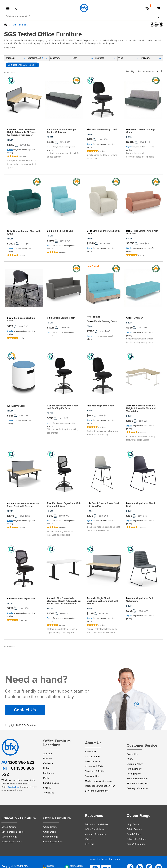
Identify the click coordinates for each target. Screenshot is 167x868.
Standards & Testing (95, 771)
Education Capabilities (97, 824)
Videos (89, 839)
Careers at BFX (93, 756)
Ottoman (135, 318)
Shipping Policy (135, 764)
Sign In (10, 150)
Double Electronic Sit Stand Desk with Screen (23, 505)
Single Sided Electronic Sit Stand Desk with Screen (103, 601)
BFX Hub (90, 844)
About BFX (91, 752)
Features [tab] (100, 58)
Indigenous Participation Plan (100, 786)
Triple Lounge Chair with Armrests (142, 232)
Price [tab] (120, 58)
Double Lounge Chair (61, 318)
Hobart (47, 768)
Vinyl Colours (134, 824)
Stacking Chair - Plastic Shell (141, 505)
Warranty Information (137, 779)
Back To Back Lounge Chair (141, 131)
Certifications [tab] (36, 58)
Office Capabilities (95, 829)
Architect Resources (95, 834)
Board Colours (134, 834)
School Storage (9, 837)
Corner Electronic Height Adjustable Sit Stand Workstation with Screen (22, 132)
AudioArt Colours (136, 844)
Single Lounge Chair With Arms (103, 232)
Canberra (48, 763)
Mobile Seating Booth (102, 321)
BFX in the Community (97, 791)
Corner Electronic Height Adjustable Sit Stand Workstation (141, 408)
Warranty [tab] (145, 58)
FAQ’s (130, 759)
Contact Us (25, 710)
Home (6, 25)
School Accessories (12, 842)
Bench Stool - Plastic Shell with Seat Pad (103, 505)
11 (23, 620)
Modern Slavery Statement (99, 781)
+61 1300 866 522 (18, 771)
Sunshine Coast (51, 783)
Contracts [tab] (55, 58)
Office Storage (51, 837)
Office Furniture (20, 25)
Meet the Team (93, 761)
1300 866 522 (21, 762)
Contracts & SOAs (94, 766)
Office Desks (50, 832)
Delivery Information (137, 788)
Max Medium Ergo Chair (102, 130)
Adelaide (48, 754)
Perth (46, 778)
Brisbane (48, 758)
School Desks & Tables (13, 832)
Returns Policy (134, 769)
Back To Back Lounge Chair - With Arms (61, 131)
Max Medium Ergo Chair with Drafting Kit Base (62, 407)
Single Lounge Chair (61, 231)
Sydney (47, 788)
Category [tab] (10, 58)
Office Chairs (50, 827)
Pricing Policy (134, 774)
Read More (9, 48)
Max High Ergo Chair (100, 406)
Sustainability (92, 776)
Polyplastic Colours (137, 839)
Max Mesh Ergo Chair (21, 598)
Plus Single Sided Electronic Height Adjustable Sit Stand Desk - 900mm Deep (64, 601)
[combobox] (83, 16)
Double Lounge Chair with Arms (24, 232)
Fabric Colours (134, 829)
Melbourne (49, 773)
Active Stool (16, 406)
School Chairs (9, 827)
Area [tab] (75, 58)
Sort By (130, 71)
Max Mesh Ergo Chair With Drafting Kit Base (64, 505)
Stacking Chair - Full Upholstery (139, 600)
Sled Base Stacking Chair (21, 319)
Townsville (49, 793)
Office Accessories (53, 842)
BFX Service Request (138, 783)
